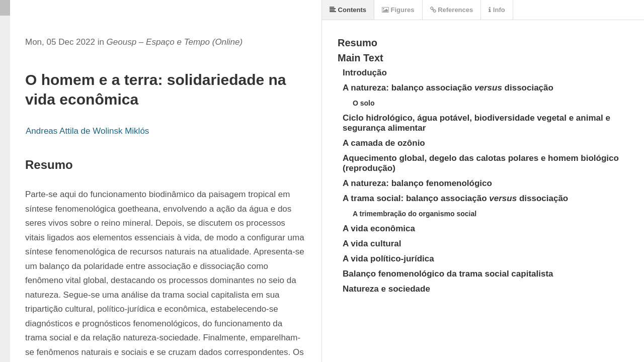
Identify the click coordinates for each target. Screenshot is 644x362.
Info (497, 10)
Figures (398, 10)
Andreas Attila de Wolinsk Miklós (87, 131)
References (452, 10)
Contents (348, 10)
